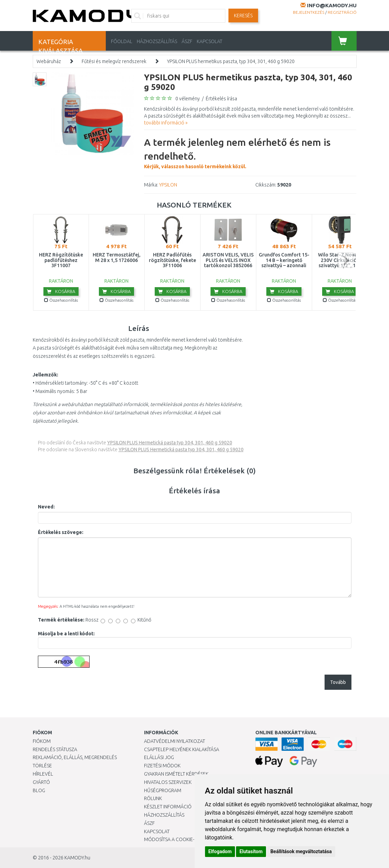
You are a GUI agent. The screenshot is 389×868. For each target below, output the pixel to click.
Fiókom (42, 741)
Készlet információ (168, 807)
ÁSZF (187, 41)
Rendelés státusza (55, 749)
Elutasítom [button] (251, 851)
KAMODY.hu (77, 858)
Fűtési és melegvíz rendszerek (114, 61)
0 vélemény (188, 99)
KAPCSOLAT (209, 41)
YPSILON (168, 185)
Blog (39, 790)
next (345, 260)
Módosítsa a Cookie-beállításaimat (187, 839)
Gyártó (41, 782)
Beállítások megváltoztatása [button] (301, 851)
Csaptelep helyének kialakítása (182, 749)
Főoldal (122, 41)
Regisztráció (342, 12)
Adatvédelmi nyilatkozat (175, 741)
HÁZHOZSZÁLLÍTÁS (157, 41)
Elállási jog (159, 757)
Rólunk (153, 798)
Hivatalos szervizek (168, 782)
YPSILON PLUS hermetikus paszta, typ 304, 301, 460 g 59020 (231, 61)
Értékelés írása (221, 99)
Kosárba (61, 291)
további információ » (166, 123)
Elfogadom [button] (220, 851)
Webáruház (49, 61)
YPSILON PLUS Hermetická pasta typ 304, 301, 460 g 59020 (170, 443)
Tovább (338, 682)
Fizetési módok (162, 766)
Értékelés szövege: (61, 532)
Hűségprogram (163, 790)
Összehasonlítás (61, 300)
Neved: (46, 507)
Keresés (243, 16)
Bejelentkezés (309, 12)
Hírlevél (43, 774)
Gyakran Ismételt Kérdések (176, 774)
